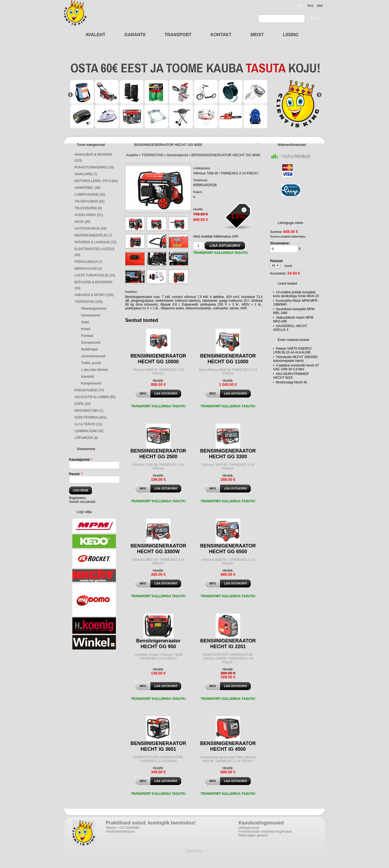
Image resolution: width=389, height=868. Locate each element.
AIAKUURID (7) (86, 174)
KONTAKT (221, 35)
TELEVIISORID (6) (88, 208)
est (301, 6)
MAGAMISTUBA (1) (89, 411)
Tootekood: (200, 180)
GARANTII (135, 35)
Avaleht (132, 155)
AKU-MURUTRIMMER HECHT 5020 (291, 376)
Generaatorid (91, 315)
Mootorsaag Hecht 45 (291, 382)
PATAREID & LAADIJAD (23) (95, 242)
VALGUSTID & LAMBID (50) (95, 397)
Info (143, 394)
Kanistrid (87, 377)
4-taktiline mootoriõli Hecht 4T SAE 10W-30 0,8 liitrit (296, 367)
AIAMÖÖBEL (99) (87, 188)
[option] (195, 95)
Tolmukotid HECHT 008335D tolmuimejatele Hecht (295, 359)
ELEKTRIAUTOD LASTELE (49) (95, 252)
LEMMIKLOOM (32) (89, 431)
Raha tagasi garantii (253, 835)
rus (310, 6)
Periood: (277, 261)
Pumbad (87, 336)
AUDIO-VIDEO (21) (89, 215)
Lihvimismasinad (93, 356)
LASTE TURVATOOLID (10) (95, 275)
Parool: (76, 474)
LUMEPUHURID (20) (90, 195)
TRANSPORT (178, 35)
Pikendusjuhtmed (94, 309)
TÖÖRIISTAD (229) (89, 302)
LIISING (291, 35)
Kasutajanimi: (81, 460)
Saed (85, 322)
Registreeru (78, 498)
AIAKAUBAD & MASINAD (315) (93, 158)
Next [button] (319, 95)
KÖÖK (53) (83, 404)
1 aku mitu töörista (94, 370)
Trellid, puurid (91, 363)
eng (320, 6)
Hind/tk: (198, 209)
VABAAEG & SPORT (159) (94, 295)
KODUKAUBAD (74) (89, 390)
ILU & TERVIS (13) (88, 424)
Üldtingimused (249, 828)
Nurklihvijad (89, 349)
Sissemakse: (280, 243)
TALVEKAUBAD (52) (89, 201)
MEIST (257, 35)
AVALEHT (95, 35)
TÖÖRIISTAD (152, 155)
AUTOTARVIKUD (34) (90, 229)
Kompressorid (91, 383)
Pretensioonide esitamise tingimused (265, 832)
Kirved (86, 329)
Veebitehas (194, 851)
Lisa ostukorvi (166, 394)
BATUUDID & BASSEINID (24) (93, 285)
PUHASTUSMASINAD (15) (94, 167)
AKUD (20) (82, 222)
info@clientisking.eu (120, 832)
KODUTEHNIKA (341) (90, 417)
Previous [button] (70, 95)
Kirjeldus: (131, 292)
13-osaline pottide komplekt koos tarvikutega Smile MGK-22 (296, 294)
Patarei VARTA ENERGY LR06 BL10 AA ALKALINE (293, 350)
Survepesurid (91, 343)
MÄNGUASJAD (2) (88, 269)
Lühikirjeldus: (202, 168)
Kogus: (198, 192)
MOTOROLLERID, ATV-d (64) (96, 181)
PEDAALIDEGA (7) (88, 262)
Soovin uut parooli (82, 502)
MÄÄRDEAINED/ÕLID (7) (93, 235)
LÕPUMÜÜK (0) (86, 438)
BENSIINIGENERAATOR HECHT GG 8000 (226, 155)
